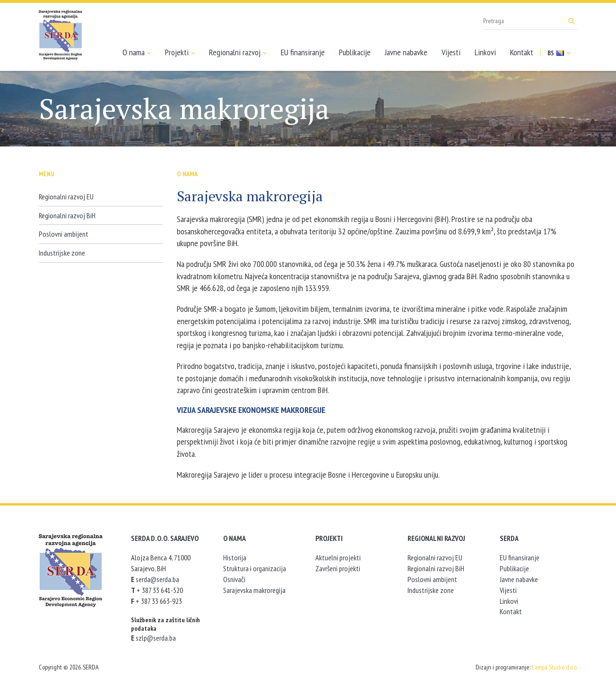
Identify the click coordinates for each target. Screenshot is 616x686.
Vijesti (451, 52)
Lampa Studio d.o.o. (555, 667)
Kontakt (522, 52)
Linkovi (485, 52)
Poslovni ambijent (64, 234)
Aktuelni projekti (338, 557)
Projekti (180, 52)
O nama (137, 52)
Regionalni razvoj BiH (67, 215)
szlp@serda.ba (156, 638)
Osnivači (234, 579)
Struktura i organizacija (255, 568)
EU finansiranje (303, 52)
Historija (235, 557)
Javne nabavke (406, 52)
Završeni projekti (338, 568)
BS (559, 53)
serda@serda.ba (157, 579)
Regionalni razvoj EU (66, 197)
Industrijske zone (62, 253)
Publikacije (355, 52)
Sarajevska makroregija (254, 590)
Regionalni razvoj (238, 52)
